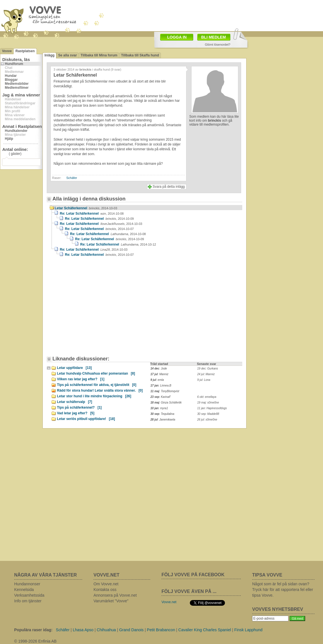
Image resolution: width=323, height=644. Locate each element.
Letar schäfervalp (75, 402)
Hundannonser (27, 584)
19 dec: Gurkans (208, 369)
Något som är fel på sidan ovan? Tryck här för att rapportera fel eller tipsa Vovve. (283, 590)
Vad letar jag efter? (76, 413)
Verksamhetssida (29, 595)
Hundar (11, 76)
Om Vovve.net (106, 584)
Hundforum (14, 64)
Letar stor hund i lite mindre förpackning (94, 396)
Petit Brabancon (161, 630)
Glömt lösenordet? (218, 45)
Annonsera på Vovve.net (115, 595)
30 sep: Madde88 (208, 414)
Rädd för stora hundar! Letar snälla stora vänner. (100, 390)
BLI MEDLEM (213, 37)
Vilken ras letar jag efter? (81, 379)
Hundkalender (16, 131)
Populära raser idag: (33, 630)
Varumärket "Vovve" (111, 601)
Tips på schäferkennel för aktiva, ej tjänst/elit (97, 385)
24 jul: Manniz (206, 374)
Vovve (7, 51)
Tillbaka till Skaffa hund (140, 55)
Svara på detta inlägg (169, 187)
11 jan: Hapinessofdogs (212, 408)
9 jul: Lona (204, 380)
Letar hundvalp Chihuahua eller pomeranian (96, 373)
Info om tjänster (28, 601)
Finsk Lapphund (248, 630)
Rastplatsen (25, 51)
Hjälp (9, 139)
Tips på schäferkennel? (79, 407)
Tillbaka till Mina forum (99, 55)
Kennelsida (24, 590)
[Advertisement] (194, 15)
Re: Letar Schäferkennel (92, 214)
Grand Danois (131, 630)
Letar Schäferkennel (86, 208)
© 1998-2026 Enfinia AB (35, 641)
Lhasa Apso (83, 630)
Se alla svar (67, 55)
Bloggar (11, 80)
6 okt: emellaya (207, 397)
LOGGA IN (177, 37)
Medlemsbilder (17, 84)
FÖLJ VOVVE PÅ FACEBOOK (193, 575)
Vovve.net (169, 602)
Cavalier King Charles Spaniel (205, 630)
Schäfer (72, 178)
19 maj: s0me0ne (208, 403)
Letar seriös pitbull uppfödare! (86, 419)
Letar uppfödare (74, 368)
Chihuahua (106, 630)
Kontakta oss (105, 590)
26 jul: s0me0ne (207, 420)
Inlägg (49, 55)
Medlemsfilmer (17, 88)
